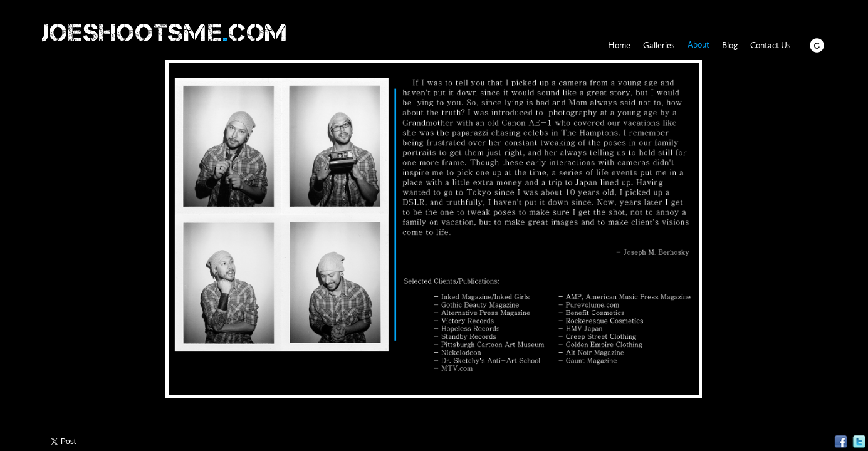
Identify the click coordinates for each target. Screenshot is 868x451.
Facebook (841, 442)
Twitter (859, 442)
